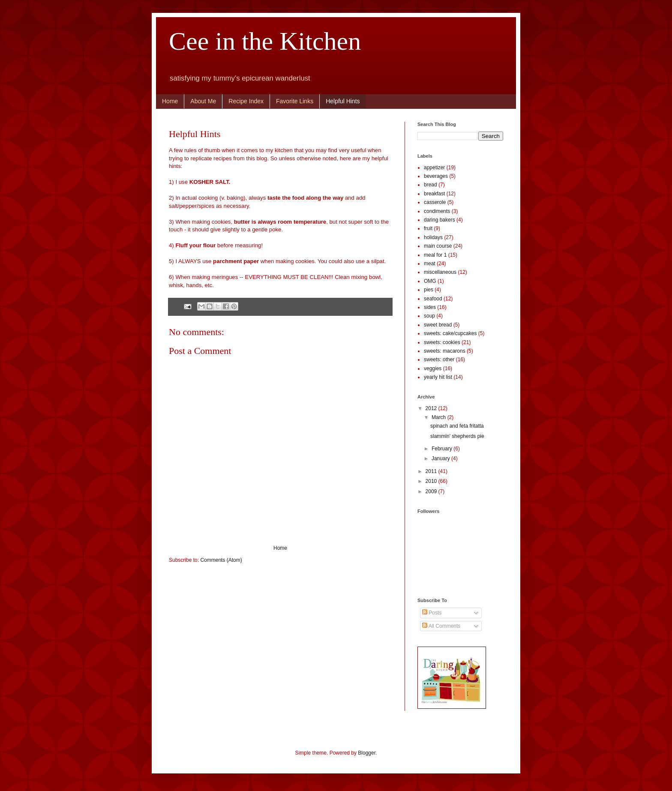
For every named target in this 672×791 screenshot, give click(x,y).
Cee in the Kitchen (265, 41)
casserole (435, 202)
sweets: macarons (445, 351)
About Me (203, 101)
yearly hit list (438, 377)
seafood (433, 299)
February (442, 449)
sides (430, 307)
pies (429, 290)
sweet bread (438, 325)
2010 (432, 481)
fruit (428, 228)
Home (170, 101)
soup (429, 316)
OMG (430, 281)
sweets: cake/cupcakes (450, 333)
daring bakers (439, 220)
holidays (433, 237)
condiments (437, 211)
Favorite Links (295, 101)
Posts (432, 613)
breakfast (434, 194)
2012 (432, 408)
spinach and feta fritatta (457, 426)
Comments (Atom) (221, 560)
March (439, 417)
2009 (432, 491)
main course (438, 246)
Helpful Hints (343, 101)
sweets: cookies (442, 342)
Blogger (367, 753)
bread (430, 185)
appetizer (434, 168)
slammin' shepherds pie (457, 436)
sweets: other (439, 360)
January (441, 458)
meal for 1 (435, 255)
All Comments (441, 626)
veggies (433, 369)
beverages (436, 176)
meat (430, 264)
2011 (432, 471)
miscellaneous (440, 272)
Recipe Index (246, 101)
